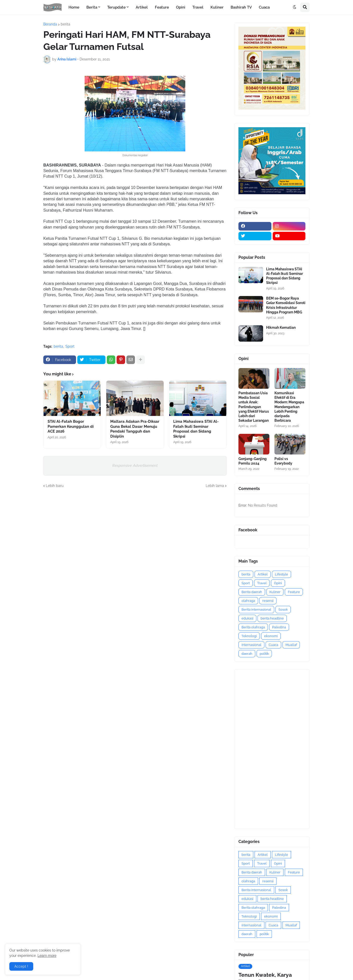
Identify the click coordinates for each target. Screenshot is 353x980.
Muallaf (291, 645)
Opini (278, 583)
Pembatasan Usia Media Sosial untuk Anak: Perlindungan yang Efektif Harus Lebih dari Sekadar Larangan (254, 407)
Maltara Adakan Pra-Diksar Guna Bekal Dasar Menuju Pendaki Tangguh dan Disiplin (135, 429)
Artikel (263, 574)
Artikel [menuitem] (142, 7)
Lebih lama (215, 486)
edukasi (247, 618)
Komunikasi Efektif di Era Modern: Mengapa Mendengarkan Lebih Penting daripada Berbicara (289, 407)
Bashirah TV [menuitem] (241, 7)
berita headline (272, 618)
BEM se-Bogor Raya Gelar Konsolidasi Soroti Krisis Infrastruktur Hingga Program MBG (286, 305)
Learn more (47, 956)
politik (264, 654)
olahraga (248, 601)
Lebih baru (55, 486)
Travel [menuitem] (198, 7)
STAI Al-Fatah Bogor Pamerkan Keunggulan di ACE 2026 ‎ (71, 426)
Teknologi (249, 636)
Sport (70, 346)
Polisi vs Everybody (283, 461)
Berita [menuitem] (92, 7)
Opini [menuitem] (181, 7)
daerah (247, 654)
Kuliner (275, 592)
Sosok (283, 610)
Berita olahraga (253, 627)
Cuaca (273, 645)
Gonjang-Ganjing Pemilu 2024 (253, 461)
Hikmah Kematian (281, 328)
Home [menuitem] (74, 7)
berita (65, 24)
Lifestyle (281, 574)
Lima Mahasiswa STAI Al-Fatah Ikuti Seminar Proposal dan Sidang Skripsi (196, 429)
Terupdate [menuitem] (116, 7)
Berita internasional (256, 610)
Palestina (279, 627)
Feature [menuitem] (162, 7)
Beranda (50, 24)
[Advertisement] (272, 749)
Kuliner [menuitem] (217, 7)
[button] (295, 7)
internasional (251, 645)
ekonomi (271, 636)
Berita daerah (252, 592)
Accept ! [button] (21, 966)
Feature (294, 592)
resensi (268, 601)
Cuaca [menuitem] (264, 7)
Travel (262, 583)
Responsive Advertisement (135, 466)
